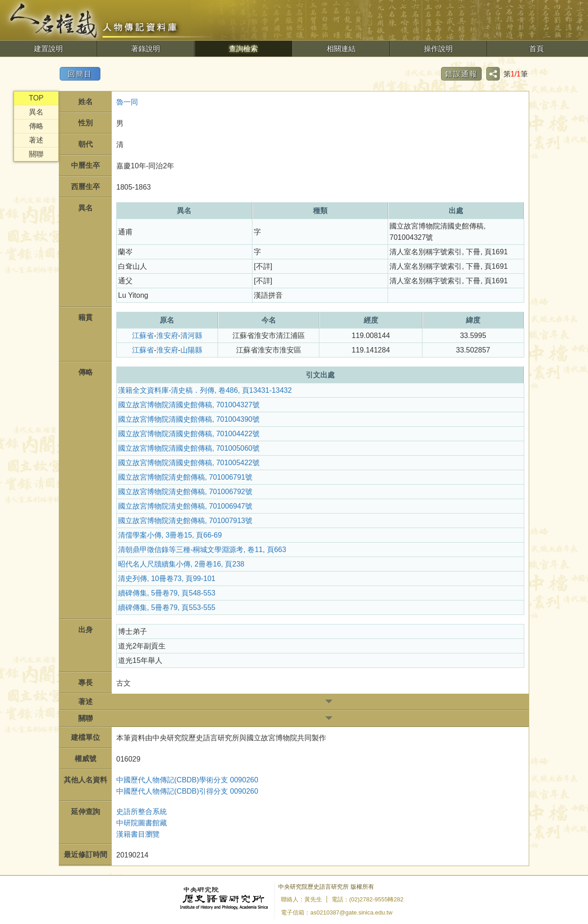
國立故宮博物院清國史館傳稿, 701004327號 (189, 405)
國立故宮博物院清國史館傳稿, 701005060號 (189, 448)
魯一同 (127, 102)
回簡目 (80, 74)
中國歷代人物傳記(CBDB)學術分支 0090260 (187, 780)
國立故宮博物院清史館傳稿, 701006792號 (185, 492)
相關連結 (341, 49)
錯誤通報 (461, 74)
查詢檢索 (243, 49)
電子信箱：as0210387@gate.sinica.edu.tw (337, 912)
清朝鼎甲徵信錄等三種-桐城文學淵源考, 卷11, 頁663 (202, 550)
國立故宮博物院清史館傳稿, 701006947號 (185, 506)
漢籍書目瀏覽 (138, 834)
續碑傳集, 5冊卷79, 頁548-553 (167, 593)
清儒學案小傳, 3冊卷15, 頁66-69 (170, 535)
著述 (36, 140)
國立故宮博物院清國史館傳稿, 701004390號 (189, 419)
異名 (36, 112)
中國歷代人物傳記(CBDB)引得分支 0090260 (187, 791)
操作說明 (438, 49)
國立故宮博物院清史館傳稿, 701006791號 (185, 477)
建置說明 (48, 49)
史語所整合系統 (142, 812)
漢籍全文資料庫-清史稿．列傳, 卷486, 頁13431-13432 (205, 390)
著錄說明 (146, 49)
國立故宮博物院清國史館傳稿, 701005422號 (189, 463)
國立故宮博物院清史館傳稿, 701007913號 (185, 521)
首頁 (536, 49)
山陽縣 (191, 350)
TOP (36, 98)
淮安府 (167, 336)
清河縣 (191, 336)
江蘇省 (143, 336)
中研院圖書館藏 (142, 823)
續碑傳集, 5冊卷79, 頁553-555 (167, 607)
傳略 (36, 126)
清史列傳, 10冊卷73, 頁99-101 (167, 579)
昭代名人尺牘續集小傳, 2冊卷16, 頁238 (181, 564)
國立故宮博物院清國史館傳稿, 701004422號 (189, 434)
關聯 (36, 154)
